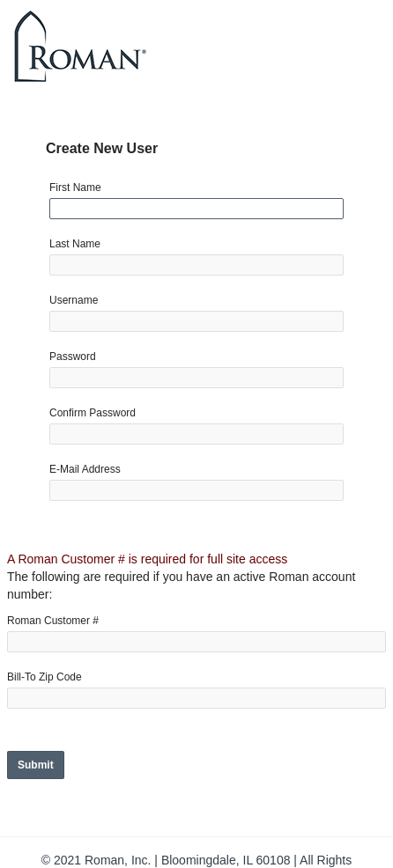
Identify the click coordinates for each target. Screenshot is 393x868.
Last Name (75, 244)
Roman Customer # (53, 621)
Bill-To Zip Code (44, 677)
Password (73, 357)
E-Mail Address (85, 469)
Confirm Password (93, 413)
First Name (75, 188)
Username (74, 300)
